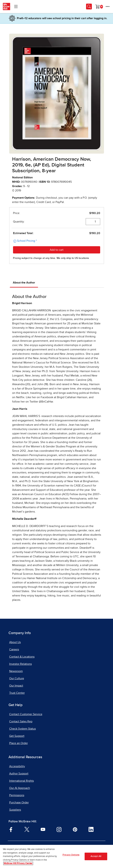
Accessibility (17, 766)
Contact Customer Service (26, 714)
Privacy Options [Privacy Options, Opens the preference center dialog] (71, 855)
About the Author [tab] (24, 283)
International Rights (22, 781)
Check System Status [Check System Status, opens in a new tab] (23, 729)
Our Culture (17, 678)
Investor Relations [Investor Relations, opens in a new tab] (21, 664)
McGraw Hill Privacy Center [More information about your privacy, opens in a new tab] (18, 863)
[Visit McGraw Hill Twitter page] (27, 829)
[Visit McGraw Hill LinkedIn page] (91, 829)
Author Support (19, 774)
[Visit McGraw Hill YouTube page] (43, 829)
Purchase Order (19, 803)
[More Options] (108, 7)
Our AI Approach (20, 788)
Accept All (96, 856)
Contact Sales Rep (21, 721)
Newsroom (16, 671)
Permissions (17, 795)
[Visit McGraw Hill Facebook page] (11, 829)
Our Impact (16, 686)
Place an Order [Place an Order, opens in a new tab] (19, 743)
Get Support (17, 736)
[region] (56, 856)
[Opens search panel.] (89, 7)
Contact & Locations (22, 657)
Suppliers (15, 810)
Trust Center (17, 693)
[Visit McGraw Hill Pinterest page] (75, 829)
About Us (15, 642)
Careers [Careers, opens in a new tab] (14, 649)
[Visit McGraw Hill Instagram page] (59, 829)
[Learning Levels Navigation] (16, 7)
